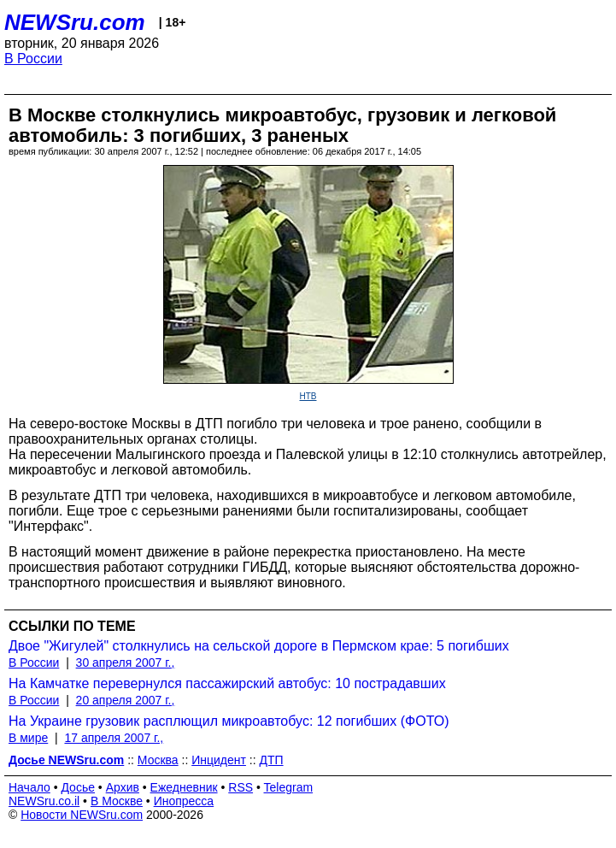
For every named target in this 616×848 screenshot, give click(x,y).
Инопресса (184, 801)
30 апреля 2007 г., (126, 662)
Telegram (289, 787)
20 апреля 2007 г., (126, 700)
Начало (29, 787)
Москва (158, 760)
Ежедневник (184, 787)
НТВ (308, 396)
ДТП (271, 760)
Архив (123, 787)
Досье (78, 787)
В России (33, 59)
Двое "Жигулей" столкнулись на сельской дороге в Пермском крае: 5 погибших (259, 646)
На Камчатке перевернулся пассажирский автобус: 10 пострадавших (227, 683)
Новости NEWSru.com (82, 815)
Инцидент (219, 760)
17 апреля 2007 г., (114, 738)
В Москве (117, 801)
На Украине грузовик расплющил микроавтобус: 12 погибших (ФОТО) (229, 721)
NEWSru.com (75, 22)
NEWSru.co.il (44, 801)
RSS (241, 787)
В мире (28, 738)
